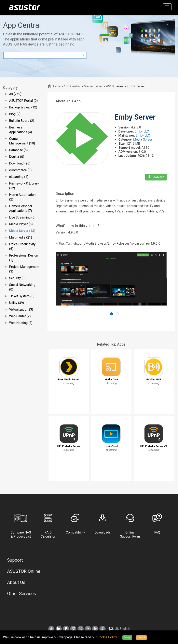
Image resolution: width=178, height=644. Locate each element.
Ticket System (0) (22, 296)
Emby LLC (142, 131)
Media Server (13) (22, 231)
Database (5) (18, 150)
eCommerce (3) (20, 170)
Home (54, 86)
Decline (141, 638)
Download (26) (20, 163)
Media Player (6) (21, 224)
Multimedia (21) (21, 237)
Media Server (93, 86)
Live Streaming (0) (22, 217)
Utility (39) (17, 303)
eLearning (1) (19, 177)
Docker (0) (17, 157)
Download (156, 177)
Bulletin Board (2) (22, 121)
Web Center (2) (20, 316)
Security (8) (17, 278)
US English (119, 629)
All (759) (15, 94)
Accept (127, 638)
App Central (72, 86)
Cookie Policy (108, 637)
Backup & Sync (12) (23, 107)
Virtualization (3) (21, 309)
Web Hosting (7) (21, 323)
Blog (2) (15, 114)
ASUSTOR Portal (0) (23, 101)
